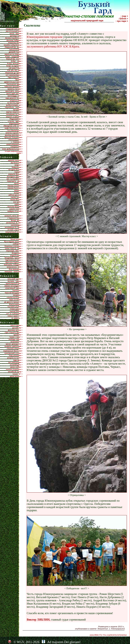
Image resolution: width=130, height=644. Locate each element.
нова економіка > (16, 356)
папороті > (18, 190)
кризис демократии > (14, 344)
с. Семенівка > (17, 142)
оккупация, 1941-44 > (14, 251)
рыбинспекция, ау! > (14, 105)
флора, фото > (17, 220)
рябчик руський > (15, 195)
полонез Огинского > (14, 369)
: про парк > (122, 21)
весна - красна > (16, 33)
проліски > (18, 183)
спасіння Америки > (15, 349)
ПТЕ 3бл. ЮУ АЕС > (15, 70)
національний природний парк (92, 21)
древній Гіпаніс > (16, 52)
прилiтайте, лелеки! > (14, 91)
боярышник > (17, 167)
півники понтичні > (15, 186)
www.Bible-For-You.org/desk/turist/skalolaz (108, 635)
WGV (20, 642)
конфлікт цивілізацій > (13, 346)
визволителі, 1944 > (15, 267)
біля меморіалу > (16, 269)
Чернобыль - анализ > (14, 107)
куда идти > (18, 360)
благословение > (16, 304)
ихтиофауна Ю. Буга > (14, 227)
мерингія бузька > (15, 174)
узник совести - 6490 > (14, 248)
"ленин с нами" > (16, 337)
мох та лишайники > (15, 179)
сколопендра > (17, 225)
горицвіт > (18, 172)
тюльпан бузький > (15, 207)
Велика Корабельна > (14, 38)
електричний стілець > (13, 353)
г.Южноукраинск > (15, 140)
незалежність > (16, 342)
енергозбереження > (14, 144)
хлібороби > (18, 244)
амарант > (18, 165)
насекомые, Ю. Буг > (14, 223)
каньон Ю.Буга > (16, 50)
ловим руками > (16, 309)
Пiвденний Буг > (16, 119)
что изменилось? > (15, 130)
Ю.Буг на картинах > (14, 66)
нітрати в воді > (16, 100)
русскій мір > (17, 328)
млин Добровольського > (12, 149)
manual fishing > (16, 311)
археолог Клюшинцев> (13, 137)
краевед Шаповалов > (14, 135)
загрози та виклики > (14, 117)
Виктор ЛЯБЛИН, (38, 620)
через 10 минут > (16, 300)
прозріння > (18, 110)
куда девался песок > (14, 98)
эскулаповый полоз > (14, 232)
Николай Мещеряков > (14, 293)
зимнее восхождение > (13, 286)
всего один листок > (14, 93)
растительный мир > (14, 31)
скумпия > (18, 204)
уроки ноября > (16, 367)
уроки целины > (16, 376)
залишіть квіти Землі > (13, 216)
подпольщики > (16, 255)
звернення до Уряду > (14, 73)
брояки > (19, 80)
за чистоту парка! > (15, 103)
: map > (124, 16)
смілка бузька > (16, 200)
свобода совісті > (15, 339)
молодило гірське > (15, 177)
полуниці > (18, 193)
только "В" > (17, 374)
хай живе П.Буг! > (15, 68)
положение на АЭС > (14, 114)
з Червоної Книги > (15, 218)
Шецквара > (18, 295)
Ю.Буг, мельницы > (15, 63)
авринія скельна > (15, 160)
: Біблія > (123, 19)
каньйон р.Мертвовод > (13, 45)
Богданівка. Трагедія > (14, 258)
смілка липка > (17, 197)
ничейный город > (15, 372)
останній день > (16, 365)
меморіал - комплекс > (14, 272)
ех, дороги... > (17, 318)
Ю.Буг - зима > (17, 61)
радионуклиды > (16, 124)
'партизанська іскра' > (14, 260)
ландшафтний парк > (14, 29)
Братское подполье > (14, 262)
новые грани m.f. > (15, 316)
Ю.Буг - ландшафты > (14, 57)
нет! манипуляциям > (14, 75)
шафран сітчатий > (15, 211)
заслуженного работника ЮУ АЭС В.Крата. (53, 46)
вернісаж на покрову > (14, 54)
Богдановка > (17, 253)
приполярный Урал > (14, 284)
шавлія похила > (16, 209)
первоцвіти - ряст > (15, 181)
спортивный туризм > (14, 288)
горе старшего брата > (14, 332)
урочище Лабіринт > (14, 40)
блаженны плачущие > (14, 246)
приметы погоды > (15, 89)
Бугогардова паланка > (13, 242)
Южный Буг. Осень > (14, 59)
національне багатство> (13, 351)
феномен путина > (15, 330)
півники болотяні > (15, 188)
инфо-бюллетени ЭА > (14, 128)
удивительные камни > (13, 82)
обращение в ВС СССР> (13, 126)
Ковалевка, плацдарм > (13, 265)
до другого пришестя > (13, 302)
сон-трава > (18, 202)
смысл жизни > (16, 325)
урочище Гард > (16, 36)
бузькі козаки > (16, 239)
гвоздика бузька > (15, 170)
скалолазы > (17, 290)
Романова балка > (15, 43)
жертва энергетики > (14, 112)
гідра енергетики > (15, 77)
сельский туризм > (15, 279)
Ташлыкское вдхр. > (14, 84)
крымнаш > (18, 335)
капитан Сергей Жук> (14, 133)
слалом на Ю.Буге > (15, 297)
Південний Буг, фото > (14, 47)
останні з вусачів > (15, 230)
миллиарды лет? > (15, 96)
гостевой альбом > (15, 307)
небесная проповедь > (13, 87)
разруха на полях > (15, 358)
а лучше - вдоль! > (15, 121)
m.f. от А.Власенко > (14, 314)
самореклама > (16, 147)
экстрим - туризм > (15, 281)
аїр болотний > (17, 163)
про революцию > (15, 362)
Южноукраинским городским (45, 37)
